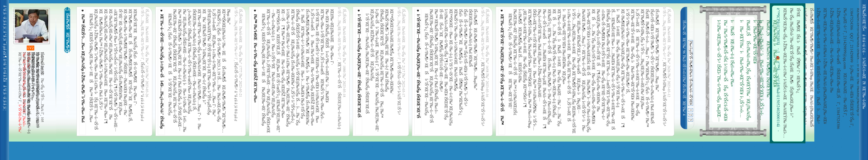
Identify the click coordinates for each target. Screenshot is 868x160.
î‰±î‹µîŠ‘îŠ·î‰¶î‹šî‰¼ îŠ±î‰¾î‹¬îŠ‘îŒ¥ (691, 73)
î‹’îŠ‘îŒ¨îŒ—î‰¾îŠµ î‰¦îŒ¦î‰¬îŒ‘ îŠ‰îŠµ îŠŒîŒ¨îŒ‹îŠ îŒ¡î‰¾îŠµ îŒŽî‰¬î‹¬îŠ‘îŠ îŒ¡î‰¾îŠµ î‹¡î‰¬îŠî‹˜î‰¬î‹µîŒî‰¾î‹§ (360, 65)
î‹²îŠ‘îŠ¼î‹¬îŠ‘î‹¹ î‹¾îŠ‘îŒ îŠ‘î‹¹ (399, 89)
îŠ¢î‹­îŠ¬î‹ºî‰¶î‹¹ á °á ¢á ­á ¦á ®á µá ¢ (142, 92)
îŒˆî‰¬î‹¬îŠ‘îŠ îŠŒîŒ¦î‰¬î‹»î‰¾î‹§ (339, 96)
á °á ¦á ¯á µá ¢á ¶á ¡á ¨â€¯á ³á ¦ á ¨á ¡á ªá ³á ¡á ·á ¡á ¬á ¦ (6, 44)
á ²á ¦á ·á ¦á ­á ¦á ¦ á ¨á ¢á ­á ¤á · (6, 18)
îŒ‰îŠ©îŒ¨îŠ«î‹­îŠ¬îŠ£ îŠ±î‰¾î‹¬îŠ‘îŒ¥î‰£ (865, 18)
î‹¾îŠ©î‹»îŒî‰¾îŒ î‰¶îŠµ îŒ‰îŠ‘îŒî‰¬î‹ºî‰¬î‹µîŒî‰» (865, 71)
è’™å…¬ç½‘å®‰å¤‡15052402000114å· (778, 94)
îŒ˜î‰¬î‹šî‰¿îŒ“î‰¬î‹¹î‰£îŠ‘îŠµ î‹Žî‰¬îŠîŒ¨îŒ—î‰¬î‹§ (865, 98)
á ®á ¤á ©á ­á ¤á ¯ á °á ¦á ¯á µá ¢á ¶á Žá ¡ (865, 44)
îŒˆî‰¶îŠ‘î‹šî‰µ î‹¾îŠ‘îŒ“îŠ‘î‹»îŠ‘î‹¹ (482, 94)
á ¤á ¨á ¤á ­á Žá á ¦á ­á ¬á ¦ (6, 71)
